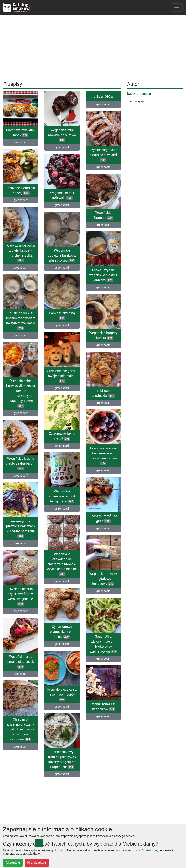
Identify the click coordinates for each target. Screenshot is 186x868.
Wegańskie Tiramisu (103, 214)
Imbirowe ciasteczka (103, 391)
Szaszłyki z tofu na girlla (103, 516)
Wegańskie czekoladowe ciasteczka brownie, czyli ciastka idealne (62, 565)
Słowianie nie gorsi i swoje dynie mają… (62, 376)
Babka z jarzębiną (62, 316)
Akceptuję (13, 862)
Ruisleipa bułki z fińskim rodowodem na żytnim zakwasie (21, 319)
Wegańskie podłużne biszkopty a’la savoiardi (62, 255)
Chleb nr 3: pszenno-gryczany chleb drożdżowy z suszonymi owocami (21, 729)
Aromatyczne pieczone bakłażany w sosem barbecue (21, 528)
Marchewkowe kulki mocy (21, 133)
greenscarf (21, 142)
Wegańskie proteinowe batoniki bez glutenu (62, 495)
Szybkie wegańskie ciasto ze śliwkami (103, 155)
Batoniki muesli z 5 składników (86, 704)
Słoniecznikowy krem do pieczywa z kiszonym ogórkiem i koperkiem (80, 759)
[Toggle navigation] (177, 7)
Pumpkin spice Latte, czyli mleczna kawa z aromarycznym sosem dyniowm (21, 393)
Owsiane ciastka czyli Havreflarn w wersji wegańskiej (21, 597)
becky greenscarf (140, 94)
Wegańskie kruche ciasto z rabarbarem (21, 463)
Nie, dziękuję (37, 862)
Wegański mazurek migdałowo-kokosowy (103, 575)
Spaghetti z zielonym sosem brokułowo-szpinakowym (86, 642)
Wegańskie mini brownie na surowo (62, 135)
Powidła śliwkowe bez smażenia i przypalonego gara (103, 453)
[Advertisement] (93, 47)
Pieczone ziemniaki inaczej (21, 190)
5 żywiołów (103, 96)
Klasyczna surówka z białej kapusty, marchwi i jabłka (21, 252)
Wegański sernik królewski (62, 195)
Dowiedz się (149, 850)
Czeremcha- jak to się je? (62, 436)
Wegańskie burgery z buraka (103, 334)
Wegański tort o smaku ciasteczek (21, 662)
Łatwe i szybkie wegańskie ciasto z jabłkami (103, 274)
